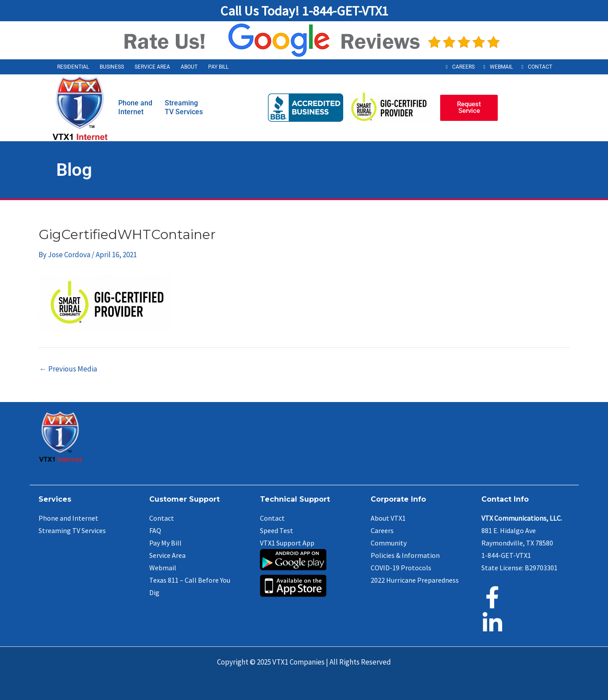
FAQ (155, 530)
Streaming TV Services (72, 530)
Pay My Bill (165, 543)
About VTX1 (388, 518)
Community (389, 543)
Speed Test (277, 530)
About (189, 67)
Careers (463, 67)
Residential (73, 67)
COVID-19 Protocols (401, 568)
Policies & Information (405, 555)
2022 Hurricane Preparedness (415, 580)
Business (112, 67)
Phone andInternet (135, 107)
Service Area (152, 67)
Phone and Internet (68, 518)
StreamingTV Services (184, 107)
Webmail (501, 67)
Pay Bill (218, 67)
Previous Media (68, 369)
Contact (540, 67)
